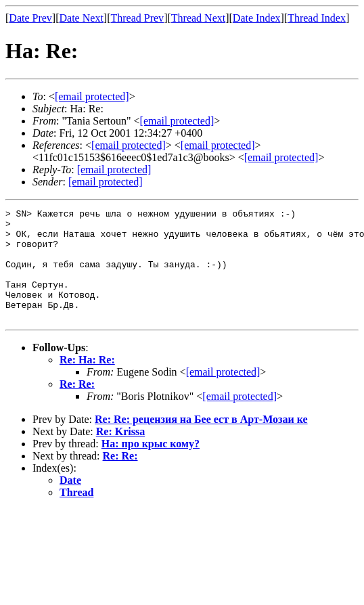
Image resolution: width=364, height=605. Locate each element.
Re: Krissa (120, 454)
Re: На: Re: (87, 382)
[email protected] (129, 145)
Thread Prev (137, 18)
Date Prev (30, 18)
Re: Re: (77, 406)
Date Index (257, 18)
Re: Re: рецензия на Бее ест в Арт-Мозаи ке (201, 442)
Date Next (82, 18)
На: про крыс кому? (151, 466)
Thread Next (198, 18)
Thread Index (317, 18)
